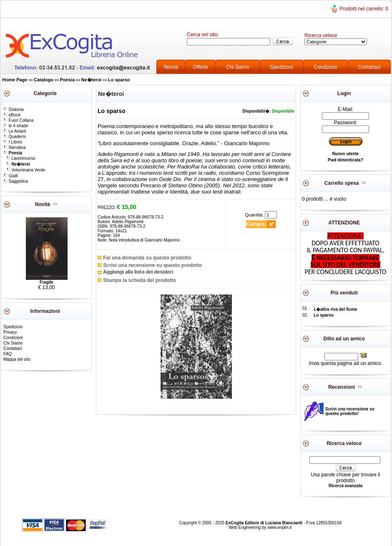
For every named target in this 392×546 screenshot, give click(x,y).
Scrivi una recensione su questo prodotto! (350, 411)
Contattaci (369, 67)
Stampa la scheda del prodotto (139, 280)
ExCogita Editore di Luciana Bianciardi (265, 523)
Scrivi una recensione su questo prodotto (152, 265)
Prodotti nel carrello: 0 (364, 9)
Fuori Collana (18, 120)
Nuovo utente (346, 154)
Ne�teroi (92, 80)
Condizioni (326, 67)
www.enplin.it (279, 527)
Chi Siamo (237, 67)
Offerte (201, 67)
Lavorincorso (21, 158)
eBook (12, 115)
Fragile (46, 282)
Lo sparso (119, 80)
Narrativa (14, 147)
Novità (171, 67)
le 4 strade (15, 126)
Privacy (10, 332)
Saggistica (15, 181)
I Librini (13, 142)
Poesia (67, 80)
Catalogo (44, 80)
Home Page (15, 80)
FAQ (8, 354)
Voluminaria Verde (26, 170)
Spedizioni (281, 67)
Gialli (10, 176)
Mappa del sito (17, 359)
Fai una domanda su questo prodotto (147, 258)
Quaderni (14, 137)
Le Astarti (14, 131)
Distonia (13, 109)
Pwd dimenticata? (346, 160)
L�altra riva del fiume (335, 309)
